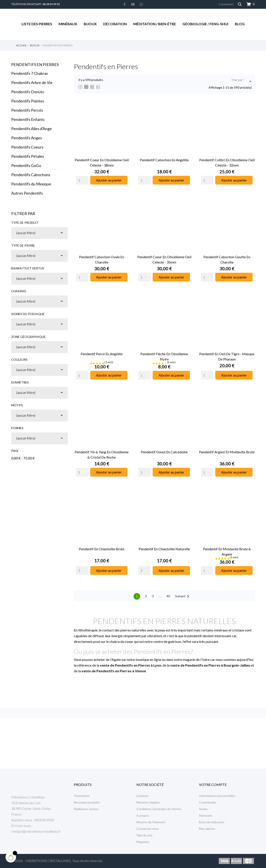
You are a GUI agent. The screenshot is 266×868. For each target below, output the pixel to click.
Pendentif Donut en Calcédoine (164, 452)
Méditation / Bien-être (155, 24)
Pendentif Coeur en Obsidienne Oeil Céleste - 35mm (164, 259)
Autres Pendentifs (27, 193)
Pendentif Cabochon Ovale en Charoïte (102, 259)
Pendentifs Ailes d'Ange (32, 129)
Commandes (208, 802)
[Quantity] (82, 180)
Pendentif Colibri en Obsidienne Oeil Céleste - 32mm (227, 162)
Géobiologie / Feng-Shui (205, 24)
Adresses (206, 815)
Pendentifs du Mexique (31, 184)
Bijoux (90, 24)
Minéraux (68, 24)
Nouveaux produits (87, 802)
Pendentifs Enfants (28, 119)
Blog (240, 24)
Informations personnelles (217, 796)
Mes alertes (207, 829)
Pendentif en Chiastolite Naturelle (164, 549)
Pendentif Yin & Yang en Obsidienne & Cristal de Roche (102, 455)
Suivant (183, 596)
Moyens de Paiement (151, 822)
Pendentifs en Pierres (35, 65)
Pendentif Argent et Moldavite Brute (227, 452)
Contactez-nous (148, 829)
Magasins (143, 842)
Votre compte (213, 785)
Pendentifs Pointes (28, 101)
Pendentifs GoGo (26, 165)
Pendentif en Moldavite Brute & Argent (227, 551)
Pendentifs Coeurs (27, 147)
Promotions (82, 796)
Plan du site (144, 835)
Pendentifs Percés (27, 110)
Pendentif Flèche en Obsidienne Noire (164, 356)
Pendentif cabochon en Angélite (164, 160)
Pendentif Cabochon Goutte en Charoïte (227, 259)
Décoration (115, 24)
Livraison (142, 796)
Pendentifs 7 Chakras (30, 73)
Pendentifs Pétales (28, 156)
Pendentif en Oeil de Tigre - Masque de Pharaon (227, 356)
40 (168, 596)
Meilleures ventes (86, 809)
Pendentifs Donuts (28, 92)
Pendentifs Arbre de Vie (32, 82)
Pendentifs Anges (27, 138)
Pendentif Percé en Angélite (102, 354)
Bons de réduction (212, 822)
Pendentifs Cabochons (31, 175)
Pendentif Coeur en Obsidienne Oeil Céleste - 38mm (102, 162)
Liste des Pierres (37, 24)
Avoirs (203, 809)
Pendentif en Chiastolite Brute (102, 549)
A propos (143, 815)
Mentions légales (148, 802)
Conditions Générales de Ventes (159, 809)
